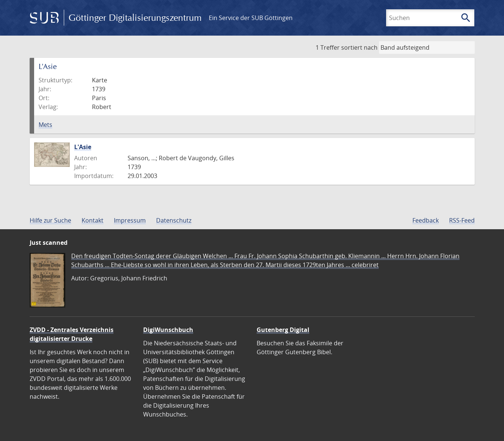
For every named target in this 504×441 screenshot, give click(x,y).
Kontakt (93, 220)
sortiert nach (359, 47)
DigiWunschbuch (168, 330)
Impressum (130, 220)
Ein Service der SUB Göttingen (251, 18)
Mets (45, 125)
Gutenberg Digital (283, 330)
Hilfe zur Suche (50, 220)
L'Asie (83, 147)
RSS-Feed (462, 220)
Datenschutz (174, 220)
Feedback (426, 220)
